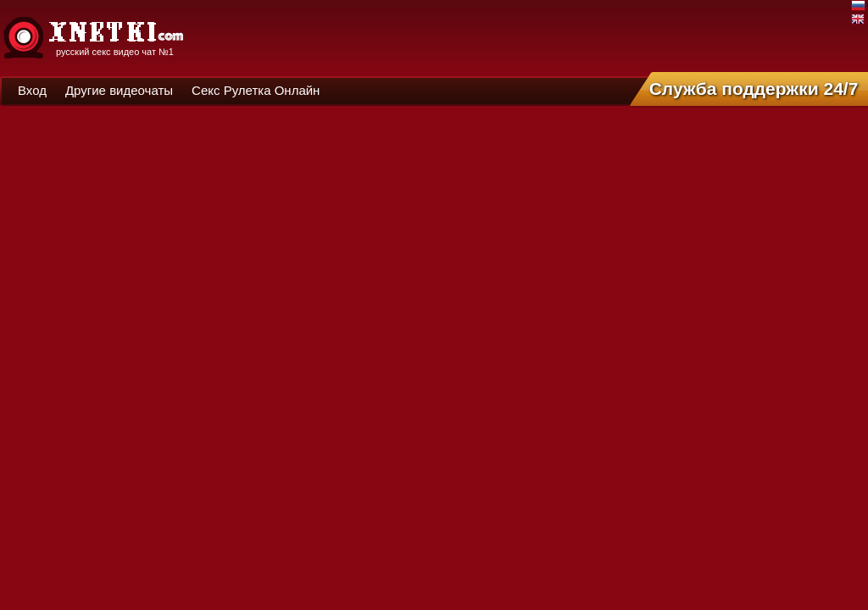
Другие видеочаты (119, 90)
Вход (32, 90)
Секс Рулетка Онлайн (256, 90)
